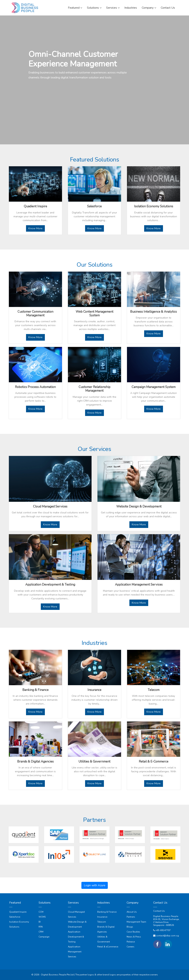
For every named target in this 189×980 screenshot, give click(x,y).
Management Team (136, 922)
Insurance (102, 917)
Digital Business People (166, 916)
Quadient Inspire (18, 912)
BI (40, 922)
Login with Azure (95, 885)
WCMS (42, 917)
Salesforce (15, 917)
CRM (41, 932)
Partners (131, 917)
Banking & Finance (107, 912)
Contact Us (159, 911)
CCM (41, 912)
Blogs (130, 927)
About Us (132, 912)
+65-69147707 (163, 930)
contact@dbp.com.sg (167, 936)
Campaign (44, 937)
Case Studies (133, 932)
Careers (130, 947)
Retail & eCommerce (108, 947)
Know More (35, 228)
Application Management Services (75, 952)
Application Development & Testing (76, 937)
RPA (41, 927)
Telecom (102, 922)
